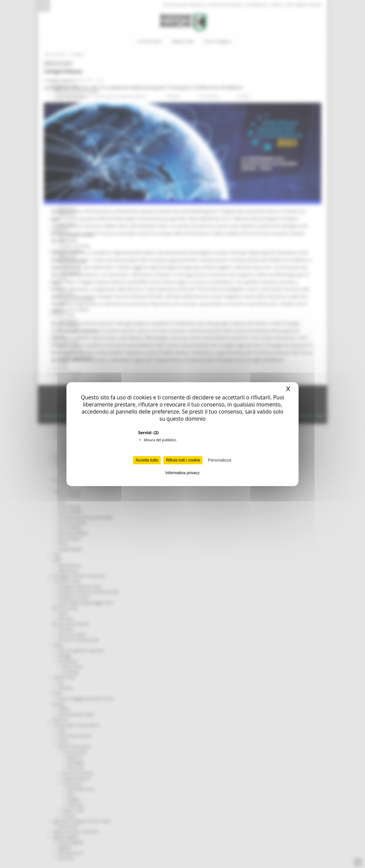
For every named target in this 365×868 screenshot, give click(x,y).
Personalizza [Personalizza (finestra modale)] (220, 460)
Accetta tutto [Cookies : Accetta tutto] (147, 460)
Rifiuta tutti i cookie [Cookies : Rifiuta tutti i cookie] (183, 460)
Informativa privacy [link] (182, 473)
